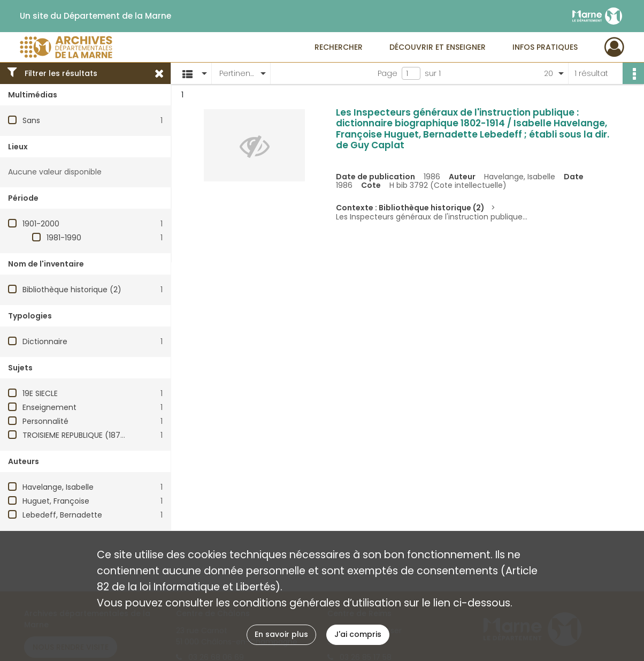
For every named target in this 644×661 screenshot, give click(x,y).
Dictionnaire (45, 341)
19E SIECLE (40, 393)
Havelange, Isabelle (58, 487)
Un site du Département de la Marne (95, 16)
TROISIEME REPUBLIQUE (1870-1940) (86, 435)
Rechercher (339, 47)
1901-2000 (41, 224)
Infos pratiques (545, 47)
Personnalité (45, 421)
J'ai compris (358, 634)
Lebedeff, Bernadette (62, 515)
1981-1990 (64, 238)
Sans (31, 120)
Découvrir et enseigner (438, 47)
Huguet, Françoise (56, 501)
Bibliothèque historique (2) (72, 290)
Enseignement (49, 407)
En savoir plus (281, 634)
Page (388, 73)
